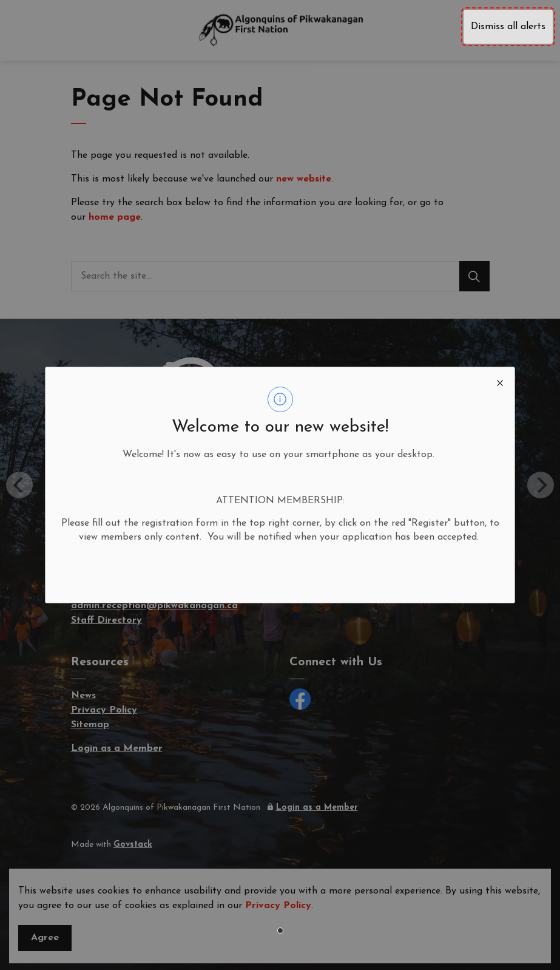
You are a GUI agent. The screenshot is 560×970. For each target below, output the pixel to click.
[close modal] (500, 382)
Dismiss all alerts (508, 27)
